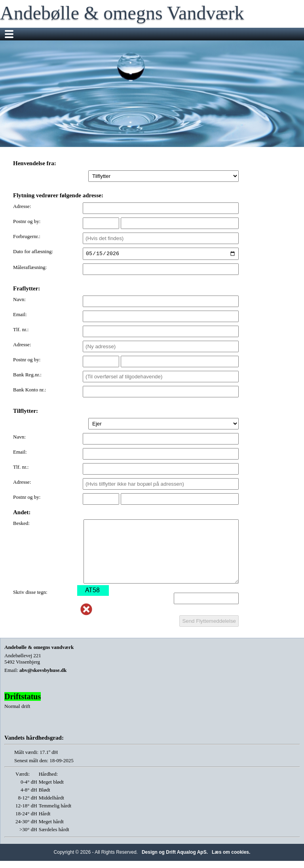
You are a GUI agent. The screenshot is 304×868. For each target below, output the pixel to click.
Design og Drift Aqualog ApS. (175, 853)
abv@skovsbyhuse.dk (43, 671)
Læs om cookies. (231, 853)
